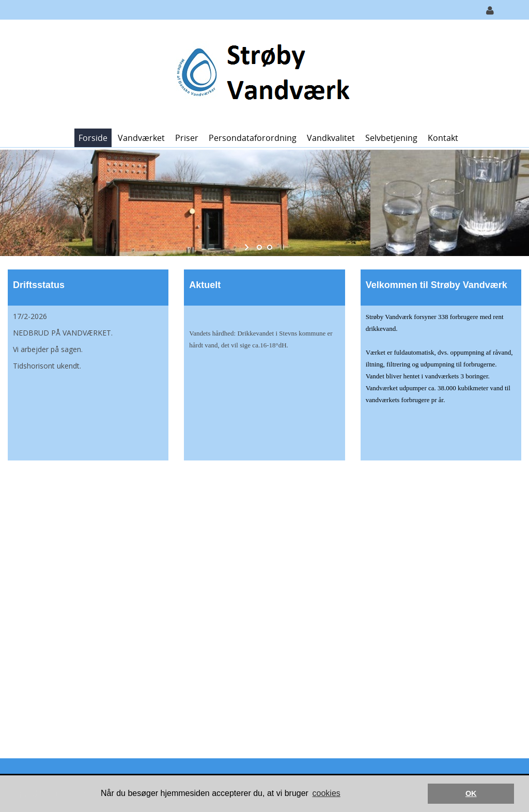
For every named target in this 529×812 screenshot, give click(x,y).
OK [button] (471, 793)
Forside (93, 138)
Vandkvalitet (331, 138)
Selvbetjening (391, 138)
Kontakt (443, 138)
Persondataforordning (253, 138)
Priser (187, 138)
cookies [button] (326, 793)
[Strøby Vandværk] (261, 73)
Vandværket (141, 138)
